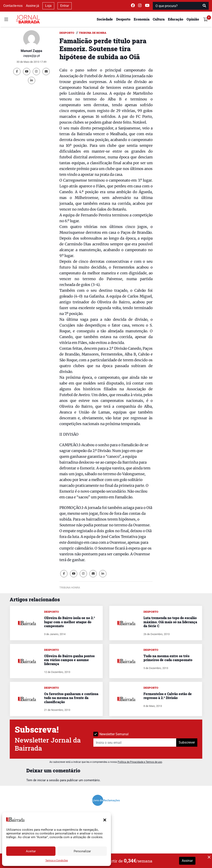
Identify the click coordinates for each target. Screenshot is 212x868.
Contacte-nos (13, 6)
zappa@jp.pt (32, 56)
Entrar (65, 6)
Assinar (187, 861)
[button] (105, 820)
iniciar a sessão (48, 780)
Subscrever (187, 742)
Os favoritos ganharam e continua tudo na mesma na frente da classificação (71, 698)
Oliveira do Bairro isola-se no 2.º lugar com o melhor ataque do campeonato (70, 622)
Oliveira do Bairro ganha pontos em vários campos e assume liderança (69, 660)
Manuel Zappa (31, 51)
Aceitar (31, 851)
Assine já (33, 6)
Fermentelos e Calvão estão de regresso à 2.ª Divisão (168, 696)
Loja (48, 6)
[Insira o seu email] (135, 743)
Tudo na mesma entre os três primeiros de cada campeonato (168, 658)
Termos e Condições (57, 861)
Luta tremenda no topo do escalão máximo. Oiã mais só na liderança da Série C (170, 622)
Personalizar (82, 851)
